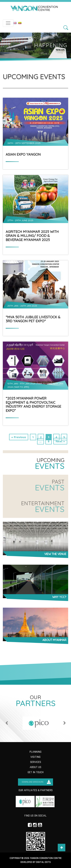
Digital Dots (43, 862)
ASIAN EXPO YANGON (23, 155)
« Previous (19, 437)
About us (35, 767)
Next (65, 723)
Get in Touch (36, 772)
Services (36, 762)
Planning (35, 752)
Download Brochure (33, 782)
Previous (7, 723)
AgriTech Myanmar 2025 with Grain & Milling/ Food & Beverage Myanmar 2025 (32, 236)
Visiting (35, 757)
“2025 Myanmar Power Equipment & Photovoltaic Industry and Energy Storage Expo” (33, 404)
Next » (60, 441)
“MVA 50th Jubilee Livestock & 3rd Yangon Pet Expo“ (33, 319)
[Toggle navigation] (8, 23)
